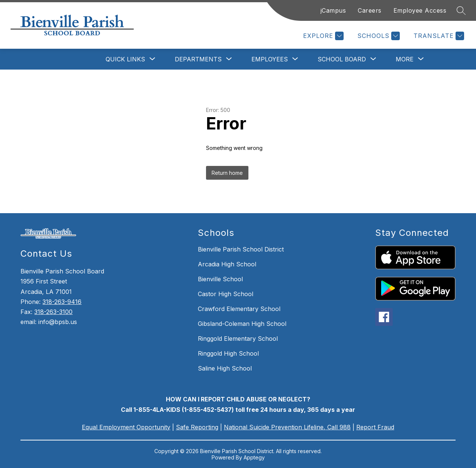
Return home (227, 173)
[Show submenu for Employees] (270, 59)
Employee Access (420, 10)
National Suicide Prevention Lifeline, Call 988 (287, 427)
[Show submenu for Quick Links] (125, 59)
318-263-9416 (62, 302)
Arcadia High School (227, 264)
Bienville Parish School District (241, 249)
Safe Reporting (197, 427)
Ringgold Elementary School (238, 339)
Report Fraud (375, 427)
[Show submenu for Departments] (198, 59)
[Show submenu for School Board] (342, 59)
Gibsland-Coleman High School (242, 324)
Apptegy (254, 457)
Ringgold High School (228, 353)
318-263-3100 (53, 312)
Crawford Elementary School (239, 309)
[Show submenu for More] (405, 59)
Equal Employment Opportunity (126, 427)
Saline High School (225, 368)
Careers (370, 10)
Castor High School (226, 294)
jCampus (333, 10)
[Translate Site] (438, 36)
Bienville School (220, 279)
